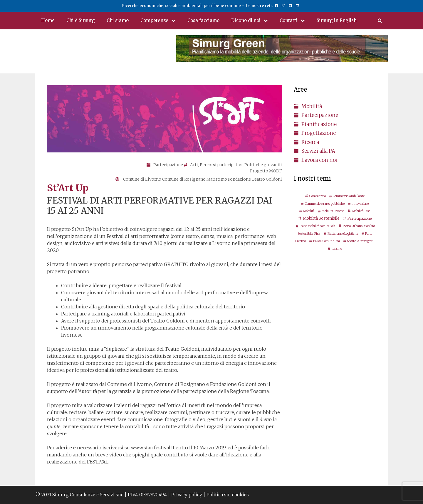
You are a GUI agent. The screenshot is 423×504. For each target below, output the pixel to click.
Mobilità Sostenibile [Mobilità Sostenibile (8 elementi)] (321, 218)
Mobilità (312, 106)
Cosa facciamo (203, 20)
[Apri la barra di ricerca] (380, 21)
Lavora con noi (319, 160)
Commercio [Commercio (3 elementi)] (318, 196)
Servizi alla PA (318, 151)
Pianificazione (319, 124)
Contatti (295, 21)
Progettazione (319, 133)
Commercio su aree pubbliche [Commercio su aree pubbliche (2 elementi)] (325, 204)
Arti (194, 165)
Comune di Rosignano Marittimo (195, 179)
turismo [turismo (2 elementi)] (337, 249)
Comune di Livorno (142, 179)
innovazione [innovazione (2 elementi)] (360, 204)
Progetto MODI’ (266, 171)
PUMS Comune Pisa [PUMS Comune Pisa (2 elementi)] (327, 241)
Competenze (161, 21)
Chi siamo (118, 20)
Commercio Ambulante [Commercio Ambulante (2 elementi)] (349, 196)
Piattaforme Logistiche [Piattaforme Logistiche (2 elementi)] (343, 234)
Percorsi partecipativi (221, 165)
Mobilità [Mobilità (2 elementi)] (309, 211)
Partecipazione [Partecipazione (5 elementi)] (359, 218)
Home (48, 20)
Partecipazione (168, 165)
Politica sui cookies (228, 495)
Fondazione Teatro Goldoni (255, 179)
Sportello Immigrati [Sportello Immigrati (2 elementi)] (360, 241)
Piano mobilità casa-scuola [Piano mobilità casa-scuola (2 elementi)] (317, 226)
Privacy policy (187, 495)
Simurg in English (337, 20)
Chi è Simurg (81, 20)
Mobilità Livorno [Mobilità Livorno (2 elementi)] (333, 211)
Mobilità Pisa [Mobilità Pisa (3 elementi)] (361, 211)
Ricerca (310, 142)
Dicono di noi (252, 21)
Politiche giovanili (263, 165)
